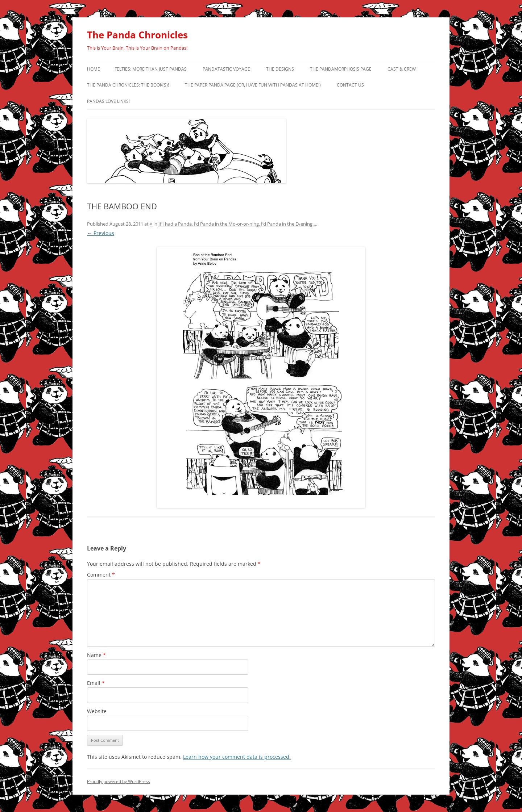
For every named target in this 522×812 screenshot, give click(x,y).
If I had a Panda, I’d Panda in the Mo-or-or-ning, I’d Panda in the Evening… (237, 224)
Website (97, 711)
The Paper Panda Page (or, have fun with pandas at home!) (253, 85)
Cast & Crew (402, 69)
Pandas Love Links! (108, 101)
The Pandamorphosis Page (341, 69)
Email (96, 683)
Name (96, 655)
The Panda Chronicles (137, 35)
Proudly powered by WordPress (119, 781)
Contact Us (350, 85)
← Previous (101, 233)
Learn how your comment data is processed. (237, 757)
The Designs (280, 69)
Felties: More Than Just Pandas (151, 69)
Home (94, 69)
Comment (101, 575)
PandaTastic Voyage (226, 69)
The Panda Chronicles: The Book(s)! (128, 85)
